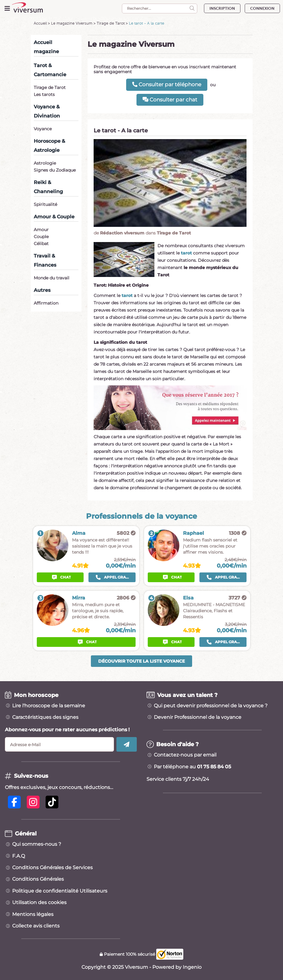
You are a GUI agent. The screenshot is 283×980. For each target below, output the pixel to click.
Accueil (40, 23)
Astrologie (45, 163)
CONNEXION (262, 8)
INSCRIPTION (222, 8)
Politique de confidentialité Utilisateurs (60, 891)
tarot (186, 253)
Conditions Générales (38, 879)
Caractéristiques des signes (45, 717)
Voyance (43, 129)
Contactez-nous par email (185, 755)
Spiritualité (45, 204)
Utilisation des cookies (39, 903)
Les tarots (44, 94)
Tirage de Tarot (111, 23)
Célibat (41, 244)
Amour (41, 230)
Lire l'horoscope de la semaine (49, 706)
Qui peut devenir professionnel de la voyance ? (211, 706)
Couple (41, 237)
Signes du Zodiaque (55, 170)
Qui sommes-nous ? (37, 844)
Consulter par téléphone (167, 84)
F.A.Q (19, 856)
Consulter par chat (170, 100)
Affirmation (46, 303)
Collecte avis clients (36, 926)
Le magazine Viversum (72, 23)
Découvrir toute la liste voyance (141, 661)
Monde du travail (52, 278)
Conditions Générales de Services (52, 868)
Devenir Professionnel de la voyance (198, 717)
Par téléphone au (192, 767)
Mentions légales (33, 914)
